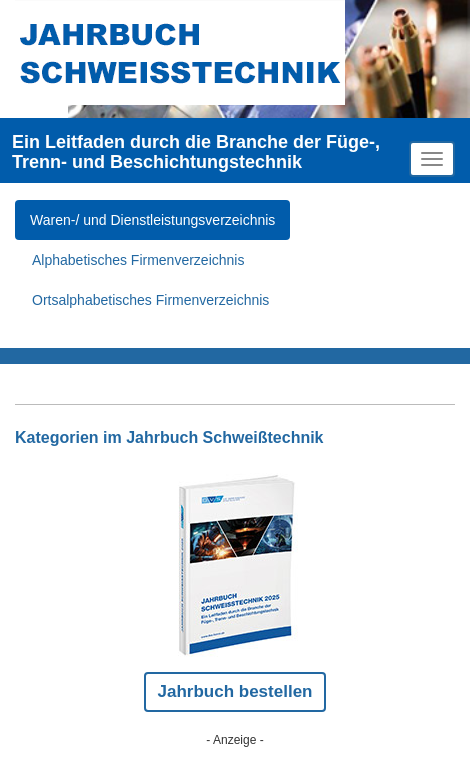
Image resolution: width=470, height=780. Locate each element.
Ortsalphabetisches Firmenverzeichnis (150, 300)
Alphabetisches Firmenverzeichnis (138, 260)
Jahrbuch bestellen (235, 691)
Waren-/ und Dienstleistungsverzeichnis (152, 220)
